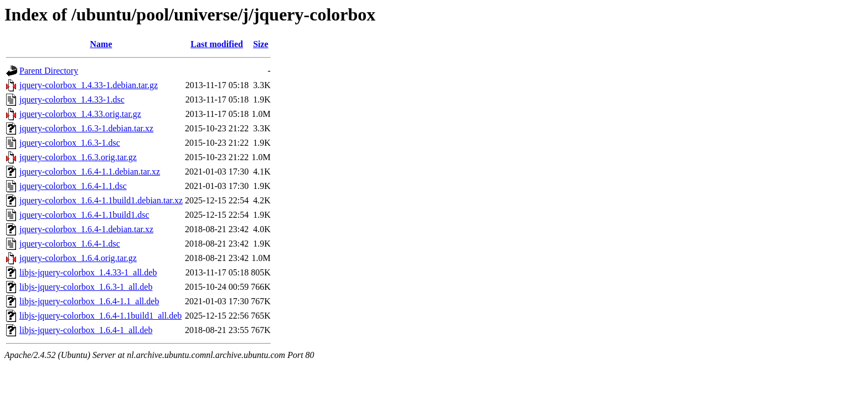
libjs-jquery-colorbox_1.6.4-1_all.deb (86, 330)
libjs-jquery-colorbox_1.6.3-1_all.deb (86, 287)
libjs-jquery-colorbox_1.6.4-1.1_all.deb (89, 301)
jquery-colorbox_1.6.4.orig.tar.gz (78, 258)
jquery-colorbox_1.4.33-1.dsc (72, 99)
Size (261, 44)
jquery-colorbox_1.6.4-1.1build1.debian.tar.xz (101, 200)
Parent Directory (49, 71)
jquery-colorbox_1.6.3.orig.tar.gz (78, 157)
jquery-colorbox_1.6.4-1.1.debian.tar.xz (90, 172)
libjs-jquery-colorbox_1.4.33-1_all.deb (88, 272)
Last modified (217, 44)
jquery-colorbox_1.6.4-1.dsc (70, 244)
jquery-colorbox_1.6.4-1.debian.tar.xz (86, 229)
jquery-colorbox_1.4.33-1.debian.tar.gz (89, 85)
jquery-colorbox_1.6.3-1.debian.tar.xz (86, 128)
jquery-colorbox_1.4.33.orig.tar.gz (80, 114)
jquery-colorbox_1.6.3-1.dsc (70, 143)
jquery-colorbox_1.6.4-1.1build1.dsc (84, 215)
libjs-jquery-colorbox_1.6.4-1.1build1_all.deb (100, 316)
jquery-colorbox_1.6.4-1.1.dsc (73, 186)
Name (101, 44)
